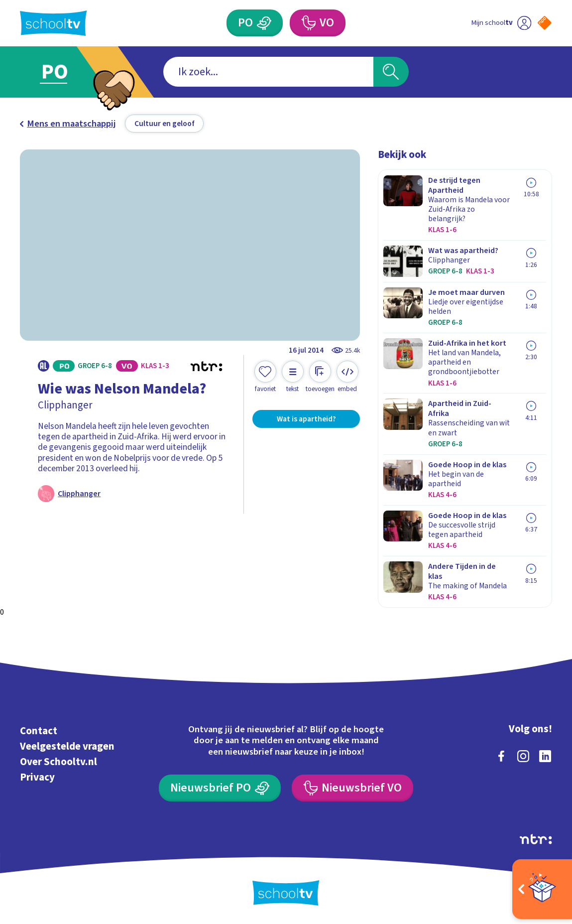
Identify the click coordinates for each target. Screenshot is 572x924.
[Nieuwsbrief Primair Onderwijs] (220, 788)
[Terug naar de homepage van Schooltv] (53, 23)
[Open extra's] (542, 889)
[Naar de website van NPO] (545, 23)
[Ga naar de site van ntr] (536, 839)
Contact (39, 731)
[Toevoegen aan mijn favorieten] (265, 377)
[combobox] (268, 72)
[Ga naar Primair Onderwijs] (68, 72)
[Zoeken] (391, 72)
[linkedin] (545, 756)
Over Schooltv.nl (58, 762)
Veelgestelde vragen (67, 746)
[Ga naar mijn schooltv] (501, 23)
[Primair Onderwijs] (255, 23)
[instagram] (523, 756)
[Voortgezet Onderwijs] (318, 23)
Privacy (37, 777)
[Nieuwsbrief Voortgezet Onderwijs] (352, 788)
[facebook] (501, 756)
